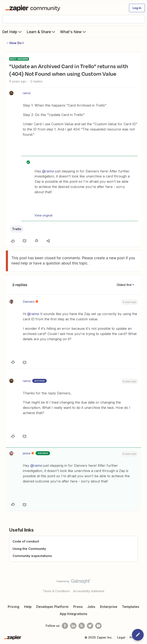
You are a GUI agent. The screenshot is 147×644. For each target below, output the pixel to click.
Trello (17, 229)
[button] (137, 8)
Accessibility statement (89, 591)
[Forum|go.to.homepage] (34, 8)
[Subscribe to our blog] (82, 626)
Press (78, 607)
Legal (121, 637)
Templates (131, 607)
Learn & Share (41, 32)
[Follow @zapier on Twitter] (90, 626)
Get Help (12, 32)
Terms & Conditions (56, 591)
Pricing (14, 607)
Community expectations (32, 556)
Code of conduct (26, 541)
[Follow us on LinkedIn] (73, 626)
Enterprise (109, 607)
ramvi (27, 93)
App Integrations (73, 614)
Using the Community (29, 549)
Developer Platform (52, 607)
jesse (27, 453)
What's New (73, 32)
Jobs (91, 607)
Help (28, 607)
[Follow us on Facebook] (65, 626)
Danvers (29, 302)
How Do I (16, 43)
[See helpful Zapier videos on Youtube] (98, 626)
